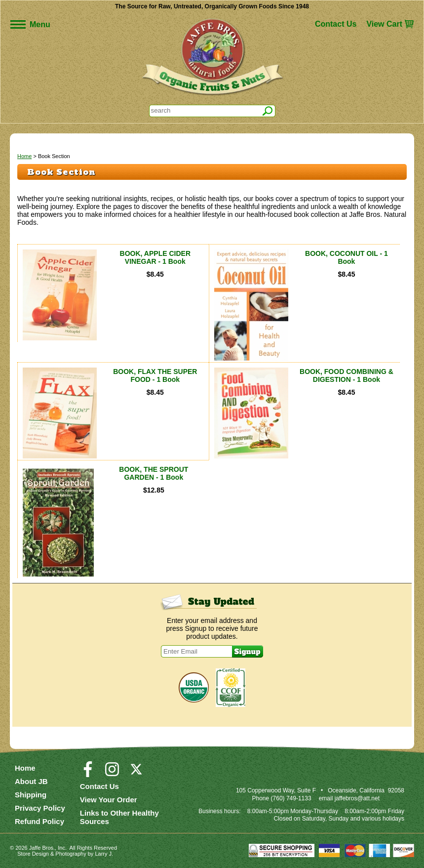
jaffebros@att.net (357, 798)
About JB (31, 781)
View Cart (384, 24)
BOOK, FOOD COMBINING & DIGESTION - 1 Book (347, 375)
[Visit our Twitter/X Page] (136, 774)
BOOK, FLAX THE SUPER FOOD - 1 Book (155, 375)
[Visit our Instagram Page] (112, 774)
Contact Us (336, 24)
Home (24, 156)
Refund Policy (39, 821)
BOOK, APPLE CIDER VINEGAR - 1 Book (155, 257)
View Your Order (109, 800)
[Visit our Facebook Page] (88, 774)
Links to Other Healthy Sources (119, 817)
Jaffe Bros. (42, 848)
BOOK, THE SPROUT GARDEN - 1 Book (154, 473)
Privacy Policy (40, 808)
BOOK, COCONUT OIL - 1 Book (347, 257)
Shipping (31, 795)
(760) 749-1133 (291, 798)
